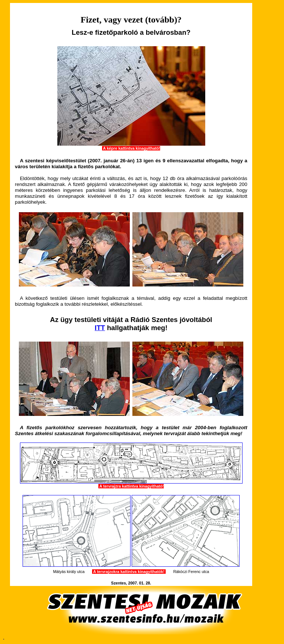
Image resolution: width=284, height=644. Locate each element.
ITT (100, 328)
